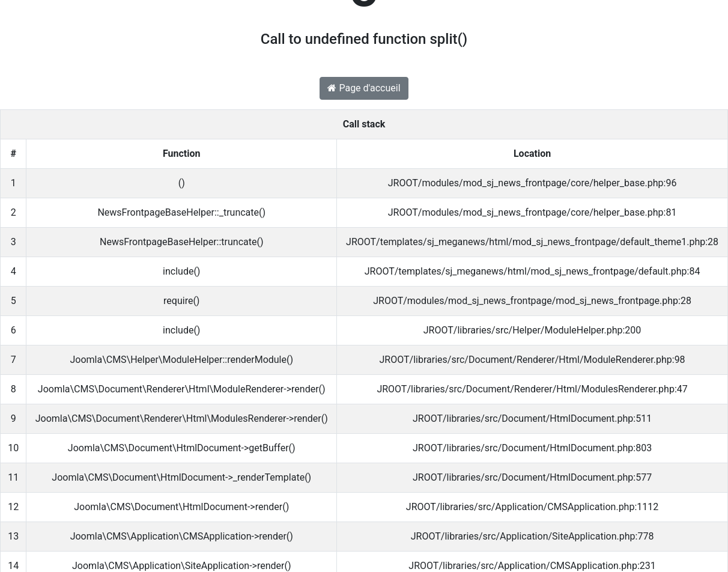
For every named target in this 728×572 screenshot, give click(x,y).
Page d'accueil (364, 88)
